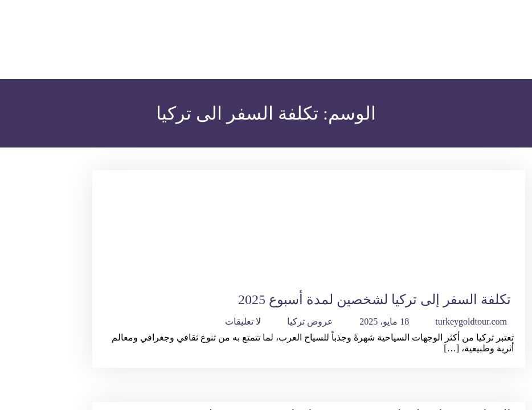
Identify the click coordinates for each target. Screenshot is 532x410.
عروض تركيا (310, 321)
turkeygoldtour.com (471, 321)
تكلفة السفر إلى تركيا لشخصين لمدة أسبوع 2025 (375, 300)
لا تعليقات (243, 321)
